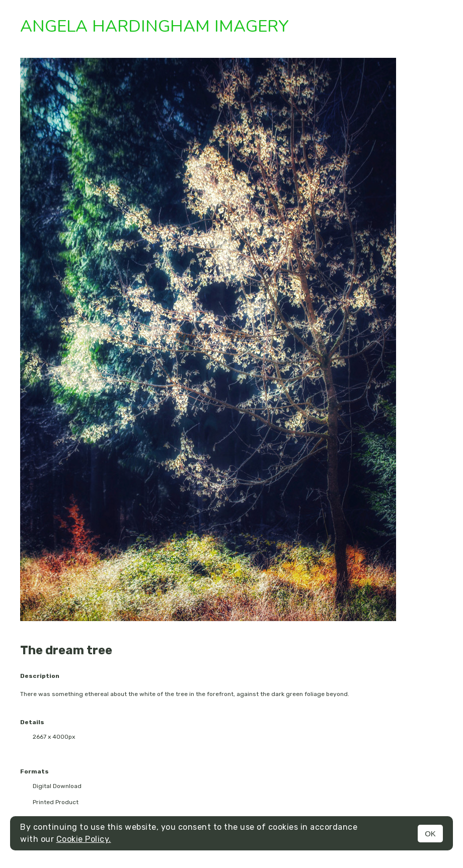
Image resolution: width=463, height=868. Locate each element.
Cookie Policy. (84, 839)
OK (430, 834)
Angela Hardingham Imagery (155, 26)
